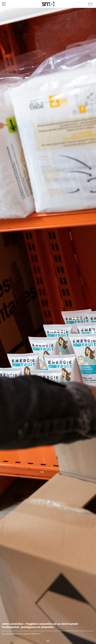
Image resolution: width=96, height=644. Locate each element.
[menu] (4, 4)
